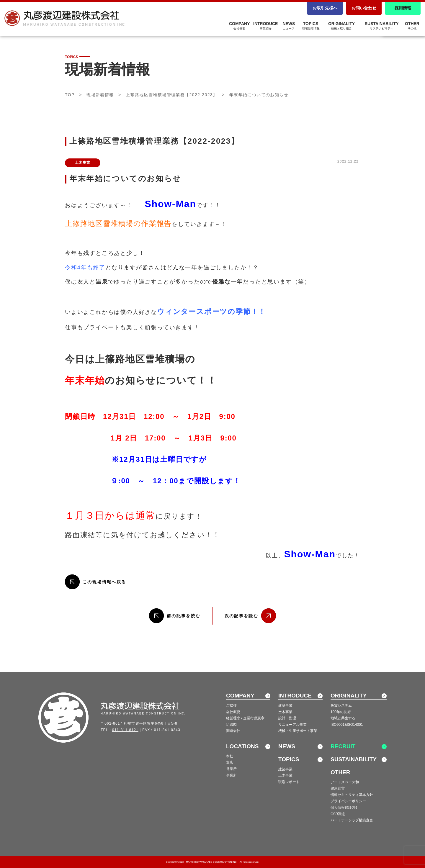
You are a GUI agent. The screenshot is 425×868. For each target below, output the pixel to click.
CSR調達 (338, 814)
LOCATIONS (242, 746)
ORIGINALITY (341, 26)
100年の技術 (341, 712)
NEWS (289, 26)
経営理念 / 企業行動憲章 (245, 718)
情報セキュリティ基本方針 (352, 795)
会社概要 (233, 712)
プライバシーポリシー (348, 801)
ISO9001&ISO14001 (347, 725)
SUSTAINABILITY (382, 26)
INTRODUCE (265, 26)
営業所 (231, 769)
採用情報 (403, 8)
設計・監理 (287, 718)
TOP (70, 95)
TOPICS (311, 26)
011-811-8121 (125, 730)
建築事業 (285, 705)
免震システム (341, 705)
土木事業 (285, 712)
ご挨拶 (231, 705)
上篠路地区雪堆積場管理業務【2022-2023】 (172, 95)
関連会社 (233, 731)
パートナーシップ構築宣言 (352, 820)
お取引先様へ (325, 8)
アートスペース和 (345, 782)
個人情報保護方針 (345, 808)
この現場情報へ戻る (104, 582)
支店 (230, 762)
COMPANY (240, 26)
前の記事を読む (184, 616)
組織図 (231, 725)
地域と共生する (343, 718)
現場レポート (289, 782)
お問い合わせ (364, 8)
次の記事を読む (242, 616)
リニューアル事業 (292, 725)
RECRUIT (343, 746)
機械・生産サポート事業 (298, 731)
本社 (230, 756)
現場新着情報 (100, 95)
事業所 (231, 775)
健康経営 (338, 788)
